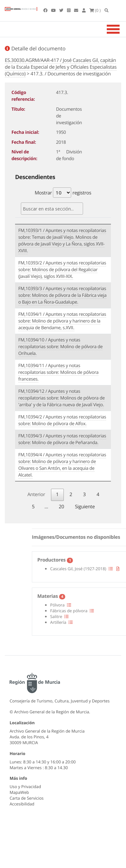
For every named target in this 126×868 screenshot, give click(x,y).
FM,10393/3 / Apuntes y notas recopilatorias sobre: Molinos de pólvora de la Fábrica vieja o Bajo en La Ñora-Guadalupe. (62, 295)
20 (61, 507)
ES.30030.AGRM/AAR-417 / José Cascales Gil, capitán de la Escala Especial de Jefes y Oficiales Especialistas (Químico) (61, 67)
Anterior (36, 494)
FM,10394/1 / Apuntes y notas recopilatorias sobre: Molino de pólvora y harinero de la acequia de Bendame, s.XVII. (62, 321)
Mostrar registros (63, 193)
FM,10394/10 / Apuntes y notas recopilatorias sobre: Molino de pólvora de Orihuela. (60, 347)
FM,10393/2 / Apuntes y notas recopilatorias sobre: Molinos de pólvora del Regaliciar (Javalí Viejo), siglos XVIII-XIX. (62, 270)
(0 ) (95, 10)
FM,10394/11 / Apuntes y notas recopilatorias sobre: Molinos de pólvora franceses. (58, 372)
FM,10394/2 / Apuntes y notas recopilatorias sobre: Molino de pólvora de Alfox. (62, 420)
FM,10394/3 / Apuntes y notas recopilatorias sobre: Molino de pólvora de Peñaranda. (62, 439)
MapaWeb (19, 792)
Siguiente (85, 507)
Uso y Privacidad (25, 786)
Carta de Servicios (27, 798)
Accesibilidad (22, 804)
